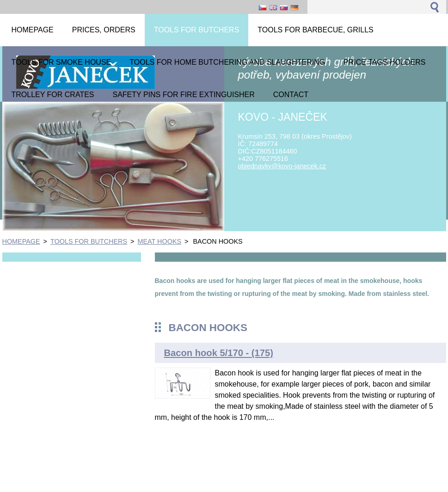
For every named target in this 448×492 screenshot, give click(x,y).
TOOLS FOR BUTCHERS (89, 241)
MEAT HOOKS (159, 241)
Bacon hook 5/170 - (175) (219, 353)
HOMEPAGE (21, 241)
